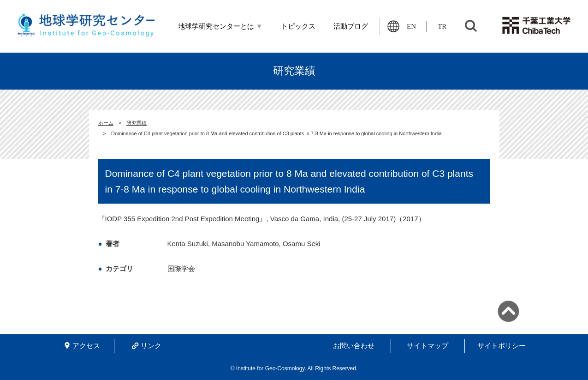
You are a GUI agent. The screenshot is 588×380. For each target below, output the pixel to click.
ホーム (106, 123)
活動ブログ (351, 26)
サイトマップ (428, 346)
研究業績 (137, 123)
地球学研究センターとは (220, 26)
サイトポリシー (502, 346)
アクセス (86, 346)
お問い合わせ (354, 346)
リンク (151, 346)
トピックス (298, 26)
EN (411, 26)
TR (442, 26)
